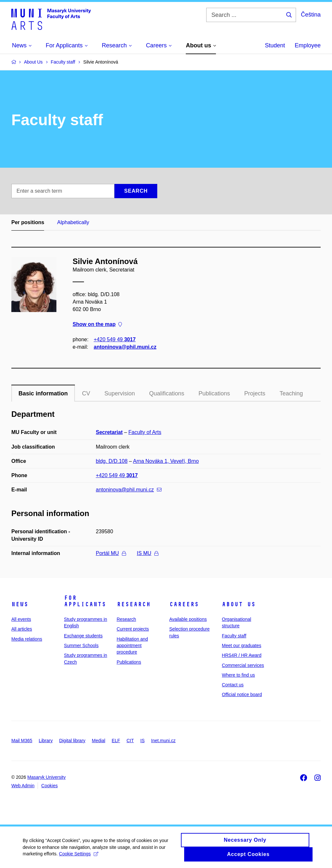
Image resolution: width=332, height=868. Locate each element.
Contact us (233, 685)
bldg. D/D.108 (112, 461)
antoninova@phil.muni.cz (125, 347)
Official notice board (242, 694)
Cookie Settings (79, 857)
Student (275, 45)
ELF (116, 741)
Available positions (188, 619)
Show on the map (97, 325)
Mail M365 (22, 741)
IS (142, 741)
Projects (255, 393)
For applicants (85, 601)
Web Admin (23, 786)
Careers (184, 604)
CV (86, 393)
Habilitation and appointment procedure (132, 646)
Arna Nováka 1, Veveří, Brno (166, 461)
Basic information (43, 393)
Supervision (120, 393)
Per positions (28, 222)
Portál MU (111, 553)
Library (46, 741)
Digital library (72, 741)
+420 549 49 (115, 339)
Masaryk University (46, 777)
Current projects (133, 629)
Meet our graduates (241, 645)
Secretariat (109, 432)
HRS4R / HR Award (242, 655)
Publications (214, 393)
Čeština (311, 15)
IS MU (147, 553)
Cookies (49, 786)
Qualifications (167, 393)
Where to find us (238, 675)
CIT (130, 741)
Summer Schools (81, 645)
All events (21, 619)
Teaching (291, 393)
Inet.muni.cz (163, 741)
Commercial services (243, 665)
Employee (308, 45)
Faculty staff (234, 636)
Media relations (27, 639)
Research (134, 604)
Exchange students (83, 636)
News (20, 604)
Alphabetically (73, 222)
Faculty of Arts (145, 432)
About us (239, 604)
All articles (22, 629)
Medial (98, 741)
